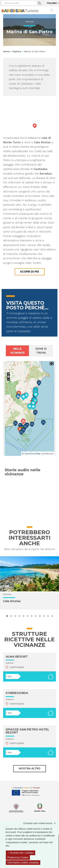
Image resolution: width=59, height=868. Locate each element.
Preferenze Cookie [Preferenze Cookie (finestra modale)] (18, 857)
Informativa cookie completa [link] (23, 863)
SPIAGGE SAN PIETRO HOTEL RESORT (27, 731)
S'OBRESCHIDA (17, 693)
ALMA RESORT (17, 657)
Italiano (52, 3)
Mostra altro (30, 768)
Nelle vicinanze (17, 351)
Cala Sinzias (12, 601)
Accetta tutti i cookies (21, 853)
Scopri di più (30, 272)
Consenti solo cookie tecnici (41, 823)
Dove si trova (41, 351)
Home (6, 51)
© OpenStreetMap (31, 454)
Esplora (17, 51)
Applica (39, 3)
